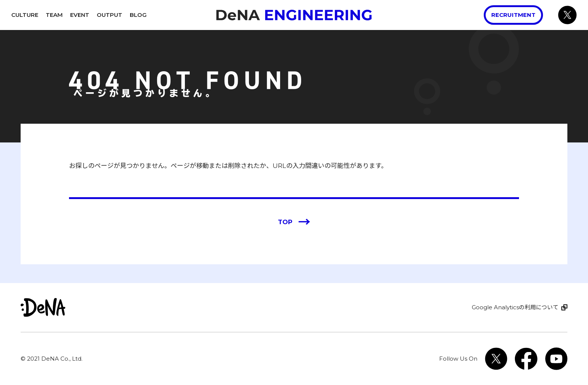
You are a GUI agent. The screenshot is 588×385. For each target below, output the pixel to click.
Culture (25, 15)
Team (54, 15)
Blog (138, 15)
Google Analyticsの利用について (515, 307)
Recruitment (513, 15)
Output (109, 15)
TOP (294, 222)
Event (80, 15)
